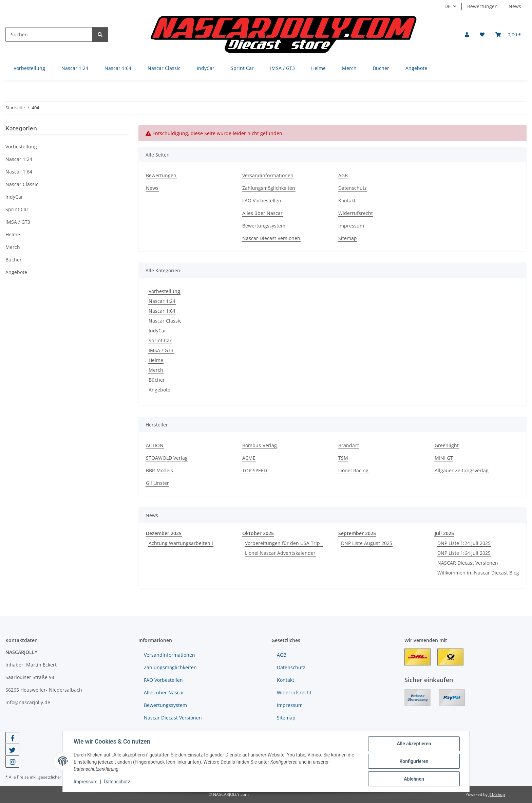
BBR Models (159, 470)
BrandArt (349, 445)
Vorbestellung (164, 291)
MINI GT (444, 458)
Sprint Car (160, 340)
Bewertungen (482, 6)
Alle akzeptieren (414, 744)
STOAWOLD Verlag (167, 458)
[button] (467, 34)
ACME (249, 458)
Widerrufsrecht (356, 213)
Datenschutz (117, 782)
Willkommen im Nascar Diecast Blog (478, 573)
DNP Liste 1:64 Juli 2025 (464, 553)
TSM (343, 458)
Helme (156, 360)
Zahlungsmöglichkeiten (269, 188)
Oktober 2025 (258, 533)
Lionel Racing (353, 470)
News (515, 6)
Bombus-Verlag (260, 445)
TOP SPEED (255, 470)
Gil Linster (157, 483)
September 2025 (357, 533)
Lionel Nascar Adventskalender (280, 553)
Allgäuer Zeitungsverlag (462, 470)
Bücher (157, 380)
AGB (343, 175)
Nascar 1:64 (162, 311)
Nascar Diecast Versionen (271, 238)
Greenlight (447, 445)
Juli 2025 (444, 533)
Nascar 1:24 (162, 301)
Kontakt (347, 200)
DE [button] (448, 6)
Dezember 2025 (164, 533)
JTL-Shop (497, 794)
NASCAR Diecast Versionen (468, 563)
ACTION (155, 445)
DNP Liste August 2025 (367, 543)
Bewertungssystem (264, 226)
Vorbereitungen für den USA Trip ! (284, 543)
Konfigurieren (414, 761)
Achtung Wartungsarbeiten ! (181, 543)
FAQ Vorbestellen (262, 200)
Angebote (159, 390)
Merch (156, 370)
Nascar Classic (165, 321)
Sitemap (348, 238)
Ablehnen (414, 779)
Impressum (85, 782)
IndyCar (157, 331)
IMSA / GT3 (161, 350)
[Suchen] (49, 34)
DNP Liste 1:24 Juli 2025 (464, 543)
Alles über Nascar (262, 213)
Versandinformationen (268, 175)
